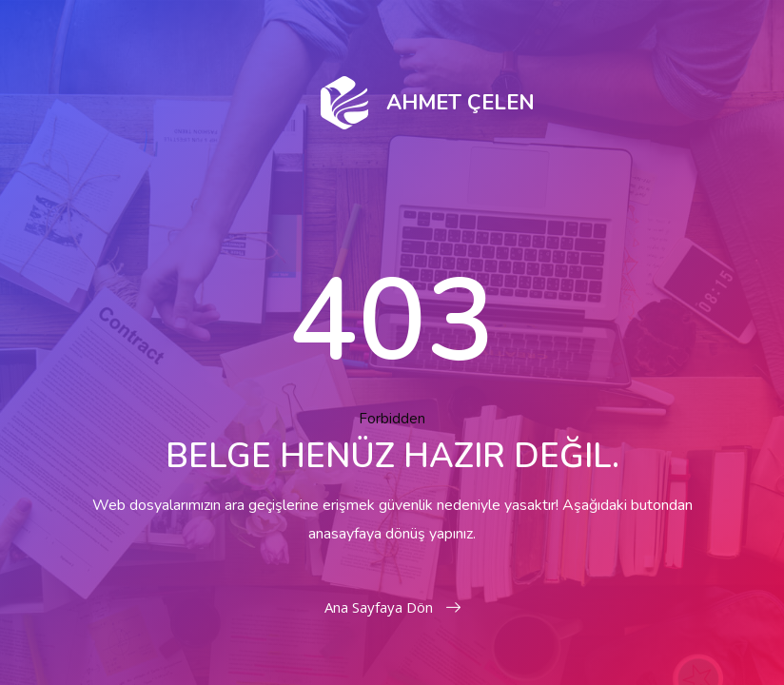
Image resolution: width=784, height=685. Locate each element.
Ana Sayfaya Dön (392, 607)
